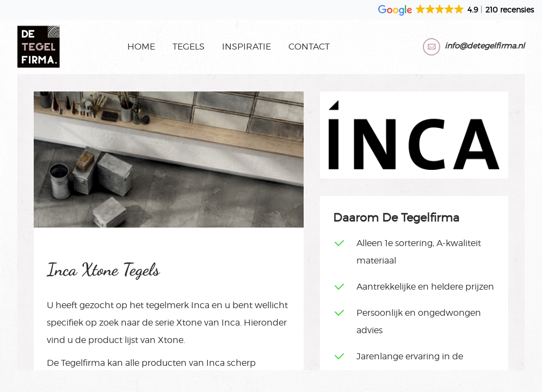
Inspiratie (247, 47)
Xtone (189, 323)
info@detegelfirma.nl (485, 45)
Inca (200, 305)
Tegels (189, 47)
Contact (309, 47)
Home (141, 47)
